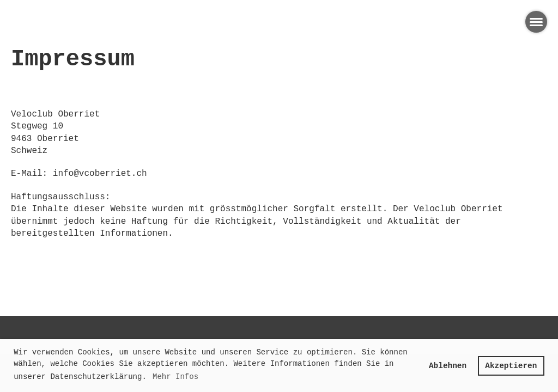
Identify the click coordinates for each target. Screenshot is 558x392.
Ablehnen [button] (448, 366)
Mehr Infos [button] (175, 377)
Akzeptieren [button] (511, 366)
